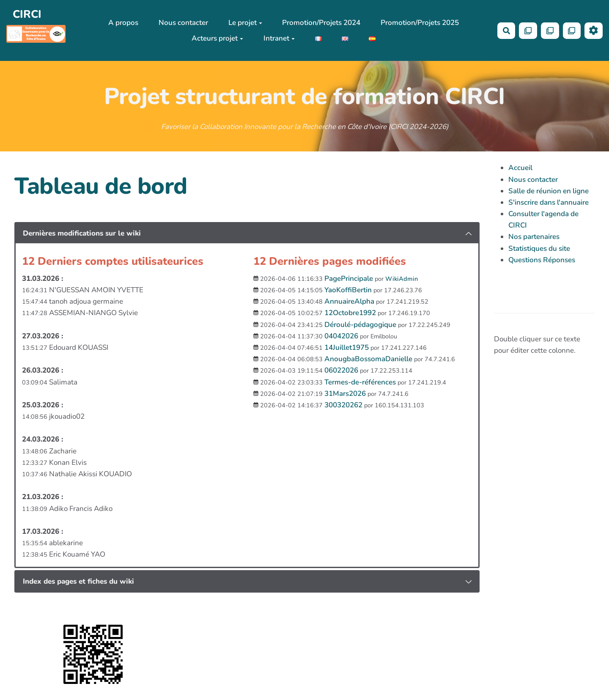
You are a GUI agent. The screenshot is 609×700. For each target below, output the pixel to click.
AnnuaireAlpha (349, 301)
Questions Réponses (542, 260)
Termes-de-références (360, 382)
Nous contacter (183, 23)
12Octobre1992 (350, 313)
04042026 (341, 336)
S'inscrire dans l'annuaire (549, 202)
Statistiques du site (539, 248)
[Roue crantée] (594, 31)
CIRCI (27, 14)
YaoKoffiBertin (348, 290)
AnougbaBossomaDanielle (368, 359)
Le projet (245, 23)
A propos (123, 23)
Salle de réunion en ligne (549, 191)
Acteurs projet (217, 38)
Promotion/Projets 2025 (420, 23)
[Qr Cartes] (528, 31)
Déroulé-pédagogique (360, 325)
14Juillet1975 (347, 347)
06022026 (341, 370)
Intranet (279, 38)
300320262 (343, 405)
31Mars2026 (345, 394)
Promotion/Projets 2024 (321, 23)
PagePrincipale (349, 279)
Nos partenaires (534, 237)
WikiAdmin (402, 279)
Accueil (520, 168)
